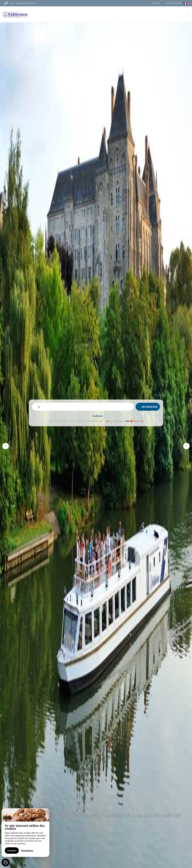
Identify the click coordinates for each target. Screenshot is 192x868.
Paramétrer (27, 850)
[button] (6, 446)
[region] (25, 833)
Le (39, 407)
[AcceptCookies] (6, 862)
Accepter (12, 850)
